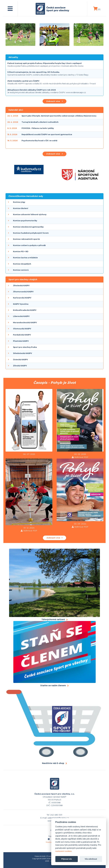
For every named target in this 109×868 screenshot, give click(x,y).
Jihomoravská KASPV (23, 292)
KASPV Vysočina (21, 304)
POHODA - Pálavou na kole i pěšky (38, 128)
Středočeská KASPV (22, 353)
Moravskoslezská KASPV (25, 323)
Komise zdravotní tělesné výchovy (30, 214)
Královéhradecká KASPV (25, 310)
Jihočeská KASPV (21, 286)
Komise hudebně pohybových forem (31, 233)
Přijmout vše (67, 859)
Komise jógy (19, 202)
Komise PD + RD (21, 251)
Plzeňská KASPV (21, 341)
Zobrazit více (54, 101)
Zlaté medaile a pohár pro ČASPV (23, 81)
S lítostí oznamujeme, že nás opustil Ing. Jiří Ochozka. (33, 72)
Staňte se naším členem (53, 685)
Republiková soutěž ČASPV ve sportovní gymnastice (47, 134)
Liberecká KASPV (21, 316)
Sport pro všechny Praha (25, 347)
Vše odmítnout (91, 859)
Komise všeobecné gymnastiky (28, 227)
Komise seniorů (21, 270)
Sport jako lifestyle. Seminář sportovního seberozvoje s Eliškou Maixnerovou (59, 116)
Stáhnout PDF (81, 457)
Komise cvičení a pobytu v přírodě (29, 245)
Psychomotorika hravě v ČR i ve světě (39, 141)
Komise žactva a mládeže (25, 258)
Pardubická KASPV (22, 335)
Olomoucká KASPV (22, 329)
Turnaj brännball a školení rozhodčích (40, 122)
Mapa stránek (40, 856)
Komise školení (21, 208)
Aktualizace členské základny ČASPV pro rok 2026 (32, 90)
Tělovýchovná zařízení (53, 619)
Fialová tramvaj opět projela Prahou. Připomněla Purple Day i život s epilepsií (44, 63)
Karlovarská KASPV (22, 298)
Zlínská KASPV (20, 366)
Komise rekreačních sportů (26, 239)
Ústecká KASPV (20, 360)
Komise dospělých (22, 264)
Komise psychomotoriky (25, 221)
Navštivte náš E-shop (53, 763)
